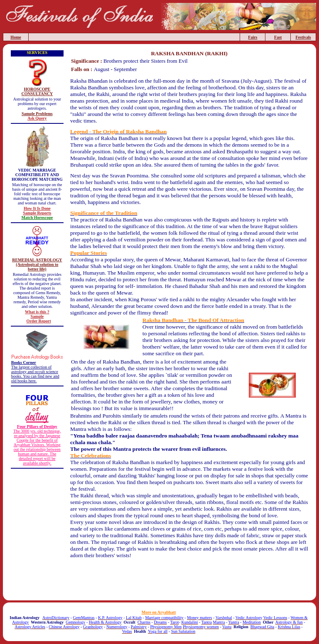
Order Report (39, 321)
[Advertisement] (189, 582)
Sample (37, 316)
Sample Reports (37, 213)
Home (16, 37)
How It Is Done (37, 208)
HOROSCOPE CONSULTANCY (37, 91)
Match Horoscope (37, 218)
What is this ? (37, 312)
